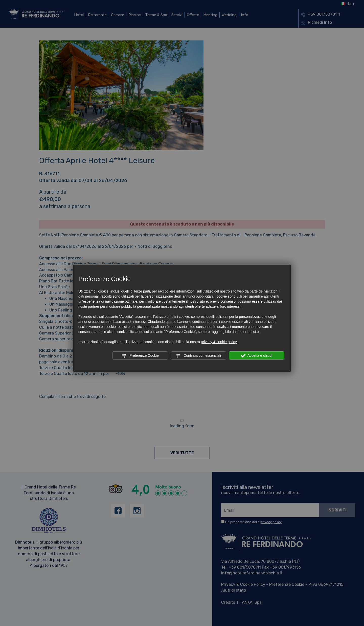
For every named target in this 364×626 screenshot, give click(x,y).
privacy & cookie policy (219, 342)
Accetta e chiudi (257, 356)
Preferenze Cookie (140, 356)
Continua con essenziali (198, 356)
